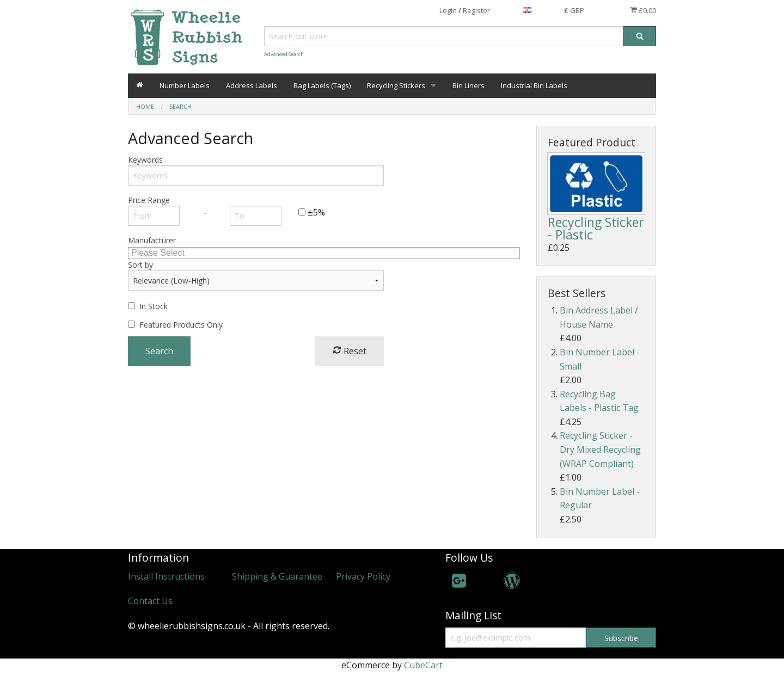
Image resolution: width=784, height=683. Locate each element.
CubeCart (423, 665)
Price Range (149, 200)
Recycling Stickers (396, 85)
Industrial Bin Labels (534, 85)
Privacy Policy (363, 576)
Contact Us (150, 601)
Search (180, 106)
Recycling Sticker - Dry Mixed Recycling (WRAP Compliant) (600, 449)
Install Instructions (166, 576)
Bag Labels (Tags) (322, 85)
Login (448, 10)
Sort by (140, 265)
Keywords (145, 160)
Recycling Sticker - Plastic (596, 228)
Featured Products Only (181, 325)
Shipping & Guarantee (277, 576)
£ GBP (574, 10)
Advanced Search (284, 54)
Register (476, 10)
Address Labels (252, 85)
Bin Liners (468, 85)
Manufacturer (152, 240)
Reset (350, 351)
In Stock (154, 306)
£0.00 (643, 10)
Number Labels (185, 85)
